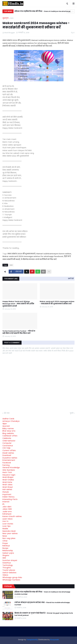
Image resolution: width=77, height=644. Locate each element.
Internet (6, 502)
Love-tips (6, 526)
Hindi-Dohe (7, 482)
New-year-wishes (10, 533)
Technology (8, 565)
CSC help (6, 448)
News (5, 536)
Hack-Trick (7, 472)
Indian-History (8, 497)
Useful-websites (9, 573)
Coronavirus (8, 446)
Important (7, 494)
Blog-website (8, 433)
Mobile (5, 529)
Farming (6, 465)
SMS (12, 18)
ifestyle (6, 492)
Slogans (6, 555)
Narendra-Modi (9, 531)
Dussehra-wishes (10, 458)
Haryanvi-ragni (9, 475)
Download (7, 455)
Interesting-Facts (10, 499)
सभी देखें (71, 279)
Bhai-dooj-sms (9, 431)
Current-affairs (9, 450)
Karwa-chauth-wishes (12, 516)
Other (5, 541)
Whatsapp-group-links (12, 577)
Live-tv (5, 521)
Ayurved (6, 426)
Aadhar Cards (8, 419)
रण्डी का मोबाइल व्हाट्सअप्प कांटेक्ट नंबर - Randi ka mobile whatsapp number (42, 604)
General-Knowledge (11, 468)
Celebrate (7, 438)
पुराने (72, 413)
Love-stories (8, 524)
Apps (5, 424)
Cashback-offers (10, 436)
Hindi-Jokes (7, 485)
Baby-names (8, 429)
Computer (7, 443)
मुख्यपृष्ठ (6, 18)
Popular (8, 586)
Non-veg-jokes (9, 538)
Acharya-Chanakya (11, 421)
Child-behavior (9, 441)
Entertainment (9, 460)
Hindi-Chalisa (8, 480)
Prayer (5, 543)
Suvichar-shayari (10, 560)
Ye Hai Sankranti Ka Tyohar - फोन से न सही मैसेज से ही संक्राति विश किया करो (19, 332)
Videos (5, 575)
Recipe (5, 548)
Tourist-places (9, 570)
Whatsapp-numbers (11, 580)
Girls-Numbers (9, 470)
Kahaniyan (7, 514)
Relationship (8, 551)
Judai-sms (7, 512)
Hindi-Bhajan (8, 477)
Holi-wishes (7, 489)
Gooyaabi (55, 640)
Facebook (7, 463)
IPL (4, 504)
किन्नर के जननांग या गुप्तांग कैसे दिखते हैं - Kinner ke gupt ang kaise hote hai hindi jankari (44, 614)
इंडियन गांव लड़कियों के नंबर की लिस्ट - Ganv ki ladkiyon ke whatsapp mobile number (42, 12)
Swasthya (7, 563)
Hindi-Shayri (8, 487)
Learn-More (7, 519)
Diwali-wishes (8, 453)
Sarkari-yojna (8, 553)
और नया (7, 413)
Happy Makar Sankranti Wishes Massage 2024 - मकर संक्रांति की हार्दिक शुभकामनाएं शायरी (18, 304)
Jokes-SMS (7, 509)
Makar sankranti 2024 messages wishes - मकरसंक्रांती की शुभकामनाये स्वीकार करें (57, 303)
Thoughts (7, 568)
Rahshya (6, 546)
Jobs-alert (7, 507)
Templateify (32, 640)
